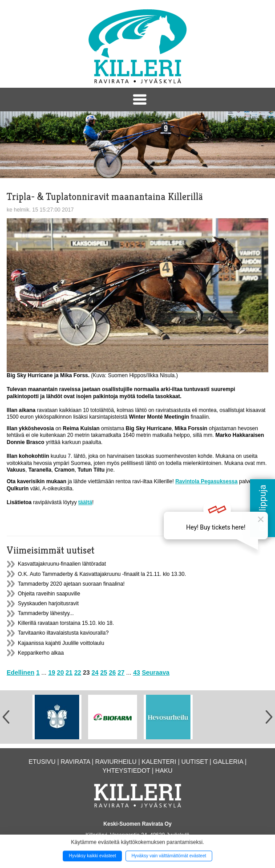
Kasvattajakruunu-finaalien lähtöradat (62, 564)
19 (52, 672)
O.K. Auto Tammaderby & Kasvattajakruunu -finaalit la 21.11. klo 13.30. (102, 574)
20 (61, 672)
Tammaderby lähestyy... (46, 613)
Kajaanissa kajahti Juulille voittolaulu (61, 643)
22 (78, 672)
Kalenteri (159, 762)
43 (137, 672)
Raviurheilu (116, 762)
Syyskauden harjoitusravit (48, 603)
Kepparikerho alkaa (41, 653)
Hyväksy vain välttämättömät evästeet (169, 856)
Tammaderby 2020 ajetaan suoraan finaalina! (71, 584)
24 (95, 672)
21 (69, 672)
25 (104, 672)
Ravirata (75, 762)
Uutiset (195, 762)
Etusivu (42, 762)
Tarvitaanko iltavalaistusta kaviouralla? (63, 633)
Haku (164, 770)
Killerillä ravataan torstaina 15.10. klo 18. (66, 623)
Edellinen (20, 672)
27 (121, 672)
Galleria (228, 762)
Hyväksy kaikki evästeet (93, 856)
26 (113, 672)
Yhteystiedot (126, 770)
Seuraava (156, 672)
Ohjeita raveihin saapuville (49, 594)
